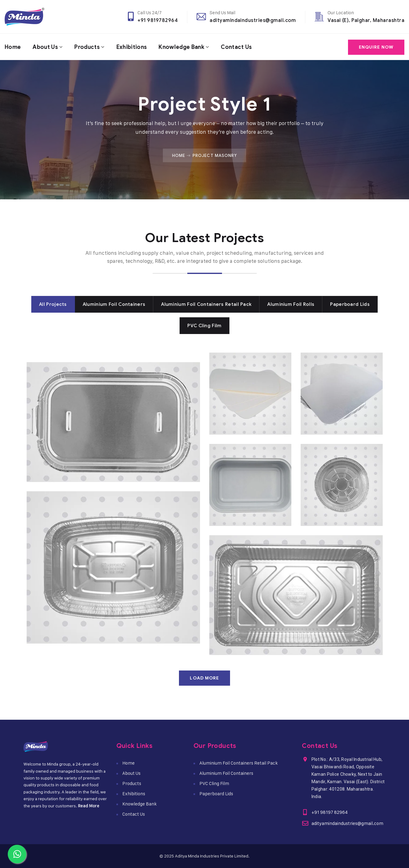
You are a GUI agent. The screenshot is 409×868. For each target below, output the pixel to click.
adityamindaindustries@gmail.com (253, 20)
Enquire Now (376, 47)
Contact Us (239, 47)
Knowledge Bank (183, 47)
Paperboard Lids (216, 794)
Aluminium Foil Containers (226, 773)
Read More (89, 806)
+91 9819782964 (158, 20)
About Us (46, 47)
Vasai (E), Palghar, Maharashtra (366, 20)
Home (13, 47)
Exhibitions (133, 47)
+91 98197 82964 (329, 812)
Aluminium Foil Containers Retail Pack (239, 763)
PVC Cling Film (214, 783)
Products (88, 47)
